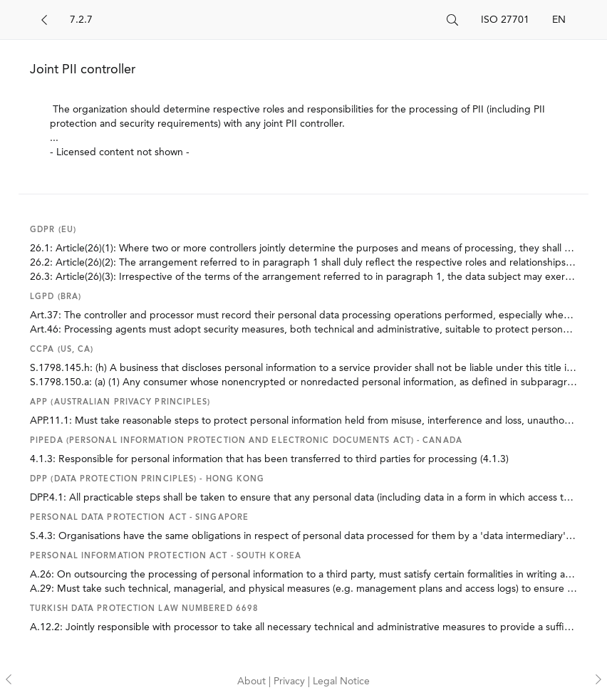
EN (559, 20)
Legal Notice (341, 681)
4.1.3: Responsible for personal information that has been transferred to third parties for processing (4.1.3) (269, 459)
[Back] (44, 20)
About (253, 681)
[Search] (253, 20)
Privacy (291, 681)
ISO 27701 (505, 20)
